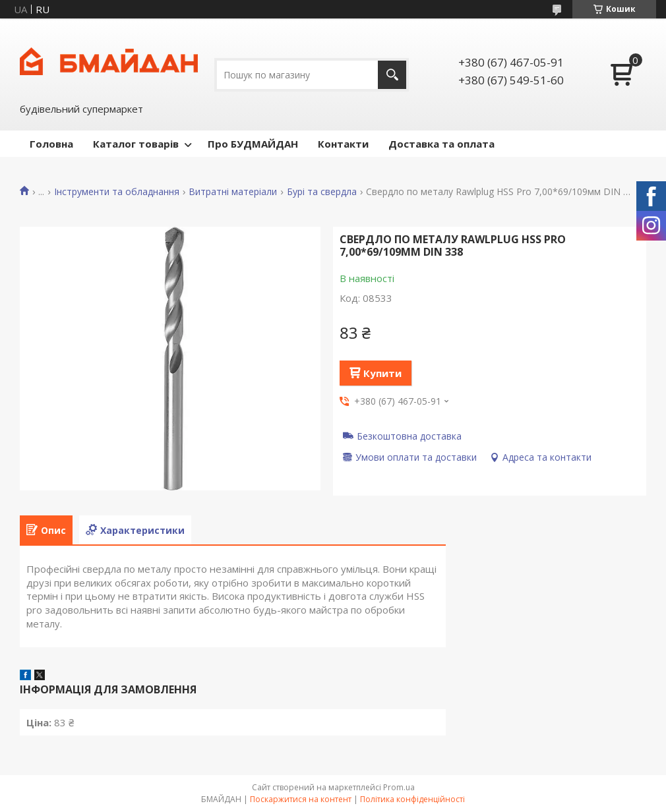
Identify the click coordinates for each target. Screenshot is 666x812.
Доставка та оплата (441, 144)
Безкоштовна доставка (409, 436)
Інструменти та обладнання (117, 192)
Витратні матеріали (233, 192)
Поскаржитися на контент (301, 799)
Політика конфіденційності (412, 799)
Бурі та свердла (322, 192)
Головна (51, 144)
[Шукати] (392, 75)
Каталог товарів (136, 144)
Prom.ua (399, 787)
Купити (382, 373)
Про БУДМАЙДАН (253, 144)
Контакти (343, 144)
